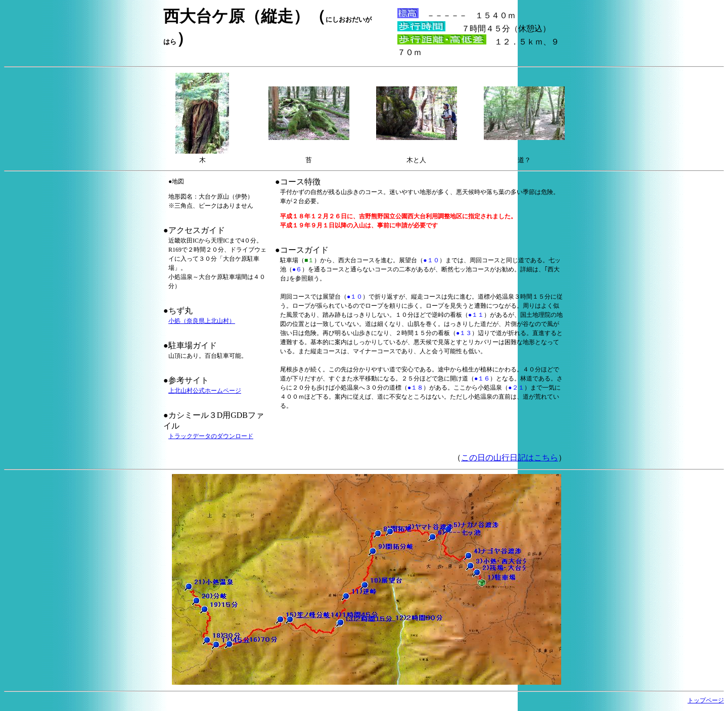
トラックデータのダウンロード (211, 436)
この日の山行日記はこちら (510, 458)
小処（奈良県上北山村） (202, 321)
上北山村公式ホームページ (205, 391)
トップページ (706, 700)
